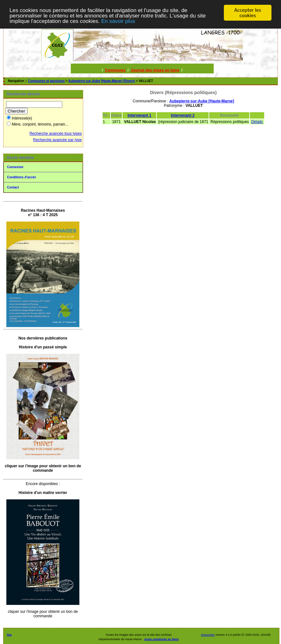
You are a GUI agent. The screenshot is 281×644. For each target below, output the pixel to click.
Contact (13, 187)
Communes (115, 70)
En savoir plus (118, 21)
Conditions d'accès (21, 177)
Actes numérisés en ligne (161, 639)
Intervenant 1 (140, 115)
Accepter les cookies (248, 13)
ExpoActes (208, 635)
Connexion (15, 167)
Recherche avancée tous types (56, 134)
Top (9, 635)
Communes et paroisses (46, 81)
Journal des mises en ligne (155, 70)
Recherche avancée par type (57, 140)
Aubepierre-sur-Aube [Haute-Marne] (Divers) (102, 81)
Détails (257, 122)
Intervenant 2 (183, 115)
